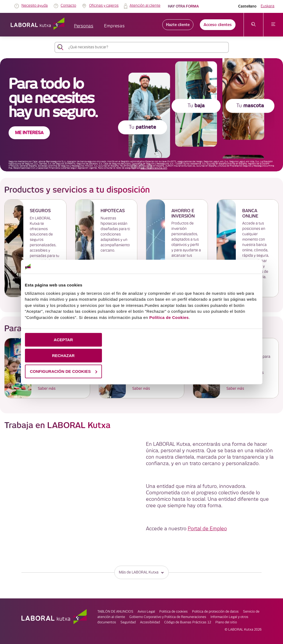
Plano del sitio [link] (226, 622)
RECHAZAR (63, 356)
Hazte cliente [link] (178, 25)
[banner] (141, 115)
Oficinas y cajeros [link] (104, 6)
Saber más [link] (47, 389)
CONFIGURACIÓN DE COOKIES (63, 371)
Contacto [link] (68, 6)
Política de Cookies (169, 317)
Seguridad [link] (128, 622)
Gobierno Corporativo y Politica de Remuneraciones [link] (168, 617)
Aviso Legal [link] (146, 612)
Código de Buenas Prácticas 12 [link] (188, 622)
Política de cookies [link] (174, 612)
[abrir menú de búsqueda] (254, 25)
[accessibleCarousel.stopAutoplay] (142, 167)
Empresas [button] (114, 26)
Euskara (268, 6)
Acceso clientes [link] (218, 25)
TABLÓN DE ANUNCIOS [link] (115, 612)
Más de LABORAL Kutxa (141, 572)
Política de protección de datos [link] (215, 612)
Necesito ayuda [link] (35, 6)
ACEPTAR (63, 340)
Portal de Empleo (207, 529)
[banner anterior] (134, 167)
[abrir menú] (273, 25)
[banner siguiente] (150, 167)
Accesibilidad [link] (150, 622)
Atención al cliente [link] (145, 6)
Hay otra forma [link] (183, 6)
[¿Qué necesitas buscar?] (146, 47)
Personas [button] (84, 26)
